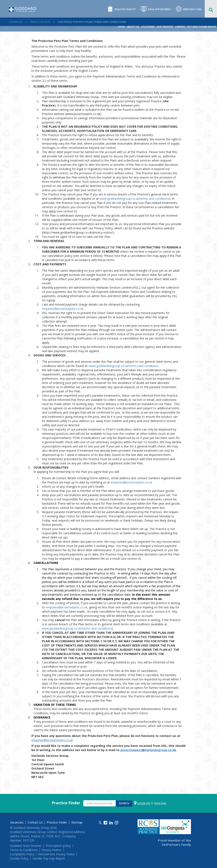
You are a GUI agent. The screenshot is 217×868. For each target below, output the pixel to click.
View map (160, 803)
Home (121, 27)
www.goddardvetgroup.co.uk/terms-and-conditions (134, 199)
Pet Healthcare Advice (202, 27)
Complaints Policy (22, 854)
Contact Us (35, 822)
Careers (180, 27)
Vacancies (17, 822)
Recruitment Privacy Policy (56, 854)
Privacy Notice (51, 850)
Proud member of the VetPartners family (174, 842)
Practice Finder (66, 803)
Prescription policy (58, 846)
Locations (148, 27)
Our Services (165, 27)
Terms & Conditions (24, 850)
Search (124, 803)
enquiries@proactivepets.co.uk (63, 309)
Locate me (144, 803)
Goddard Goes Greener (26, 846)
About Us (133, 27)
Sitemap (77, 822)
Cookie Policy (19, 858)
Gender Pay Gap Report (49, 858)
